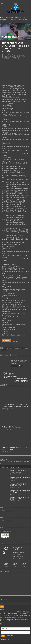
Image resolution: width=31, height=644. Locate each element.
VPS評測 (19, 619)
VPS (15, 614)
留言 (13, 467)
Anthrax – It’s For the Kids (11, 427)
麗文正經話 (9, 616)
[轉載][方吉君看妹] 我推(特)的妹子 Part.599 (20, 478)
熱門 (8, 467)
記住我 (10, 636)
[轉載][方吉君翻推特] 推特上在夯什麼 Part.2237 (20, 498)
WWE (12, 614)
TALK (26, 614)
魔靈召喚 (26, 616)
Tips (5, 616)
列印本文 (16, 342)
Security (18, 614)
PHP (16, 621)
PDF (11, 612)
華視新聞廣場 (8, 618)
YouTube (4, 350)
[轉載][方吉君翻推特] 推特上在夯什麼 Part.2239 (20, 471)
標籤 (18, 467)
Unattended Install (22, 618)
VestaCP (23, 614)
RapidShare (25, 619)
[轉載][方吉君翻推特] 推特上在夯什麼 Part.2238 (20, 485)
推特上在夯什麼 (18, 616)
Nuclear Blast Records (21, 348)
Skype (2, 616)
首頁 (2, 17)
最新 (3, 467)
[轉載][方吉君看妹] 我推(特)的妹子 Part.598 (20, 492)
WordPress (4, 614)
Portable (14, 612)
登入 (18, 461)
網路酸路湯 (15, 618)
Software (7, 612)
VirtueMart (11, 619)
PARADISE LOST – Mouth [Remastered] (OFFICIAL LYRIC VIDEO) (21, 380)
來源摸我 (6, 340)
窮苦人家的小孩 (8, 54)
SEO (9, 614)
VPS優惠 (3, 612)
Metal (6, 348)
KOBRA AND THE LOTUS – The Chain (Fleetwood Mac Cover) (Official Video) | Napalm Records (11, 375)
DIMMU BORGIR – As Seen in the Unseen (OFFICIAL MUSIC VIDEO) (15, 405)
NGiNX (15, 619)
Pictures (2, 619)
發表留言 (7, 58)
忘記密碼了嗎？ (6, 640)
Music (12, 348)
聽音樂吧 (8, 17)
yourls (6, 619)
